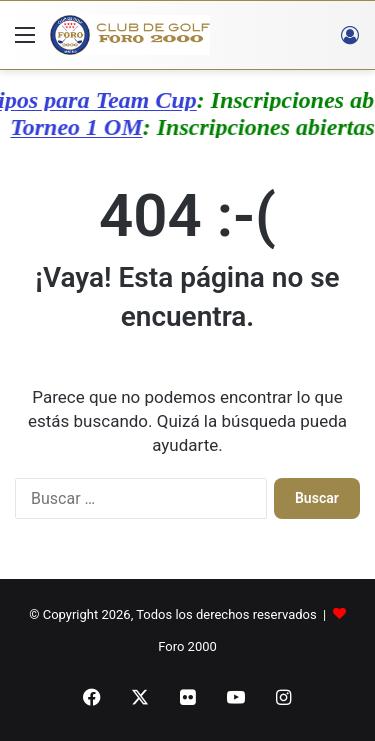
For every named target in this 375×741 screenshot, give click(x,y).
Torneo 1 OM (73, 127)
